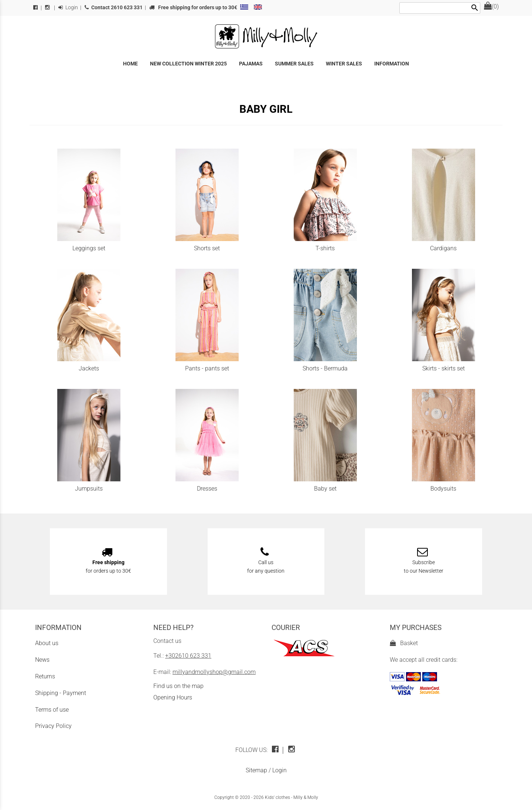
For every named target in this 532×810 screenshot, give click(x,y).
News (42, 660)
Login (68, 8)
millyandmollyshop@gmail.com (214, 672)
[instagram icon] (292, 750)
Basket (404, 643)
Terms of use (52, 710)
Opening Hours (173, 697)
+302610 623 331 (188, 656)
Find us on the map (178, 686)
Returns (45, 676)
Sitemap (256, 770)
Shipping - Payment (61, 693)
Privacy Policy (53, 726)
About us (47, 643)
